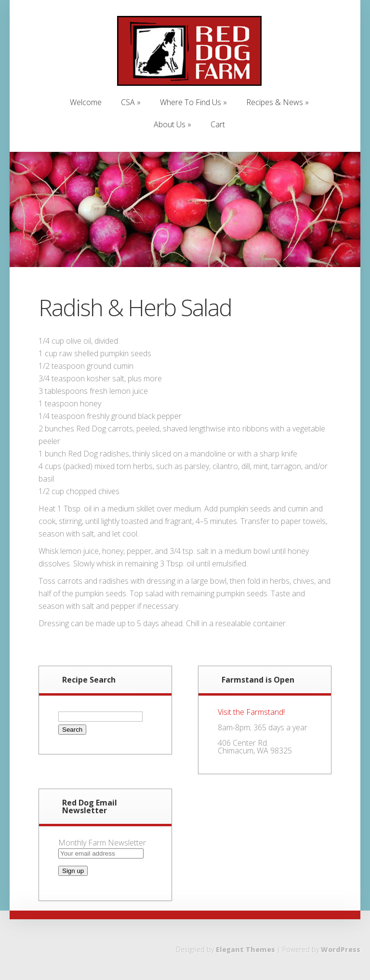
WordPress (341, 949)
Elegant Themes (245, 949)
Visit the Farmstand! (251, 712)
